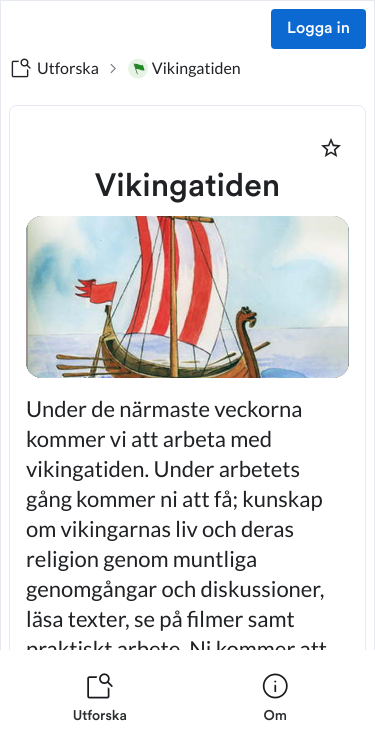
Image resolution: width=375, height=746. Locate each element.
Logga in (318, 29)
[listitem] (100, 698)
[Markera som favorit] (331, 148)
